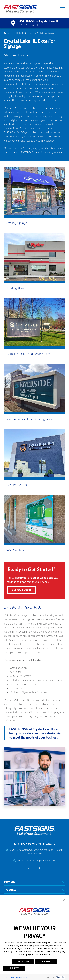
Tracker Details (21, 977)
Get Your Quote (22, 590)
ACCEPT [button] (46, 962)
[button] (63, 9)
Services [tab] (34, 882)
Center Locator (34, 868)
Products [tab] (34, 890)
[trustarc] (60, 977)
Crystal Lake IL (17, 33)
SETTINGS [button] (23, 962)
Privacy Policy (9, 977)
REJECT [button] (14, 968)
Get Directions (34, 854)
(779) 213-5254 (28, 25)
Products (32, 33)
